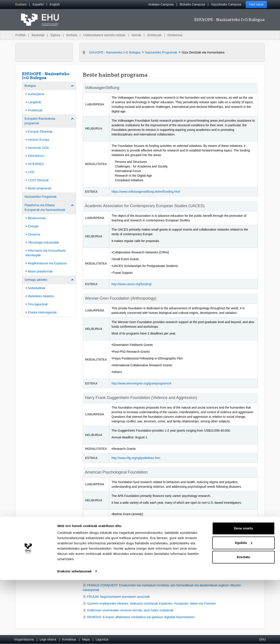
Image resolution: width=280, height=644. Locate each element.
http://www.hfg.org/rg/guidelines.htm (136, 458)
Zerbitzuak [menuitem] (154, 35)
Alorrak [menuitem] (136, 35)
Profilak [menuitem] (20, 35)
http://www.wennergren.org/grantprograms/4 (141, 383)
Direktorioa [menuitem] (175, 35)
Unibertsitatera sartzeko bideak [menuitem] (104, 35)
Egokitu (244, 607)
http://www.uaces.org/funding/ (132, 284)
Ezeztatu (244, 621)
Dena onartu (243, 593)
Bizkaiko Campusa (192, 4)
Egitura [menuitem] (55, 35)
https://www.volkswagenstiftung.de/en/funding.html (146, 192)
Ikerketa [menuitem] (72, 35)
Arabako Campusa (161, 4)
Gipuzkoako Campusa (226, 4)
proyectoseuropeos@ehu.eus (130, 564)
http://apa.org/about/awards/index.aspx (138, 553)
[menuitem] (21, 4)
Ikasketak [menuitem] (38, 35)
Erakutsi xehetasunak (74, 635)
